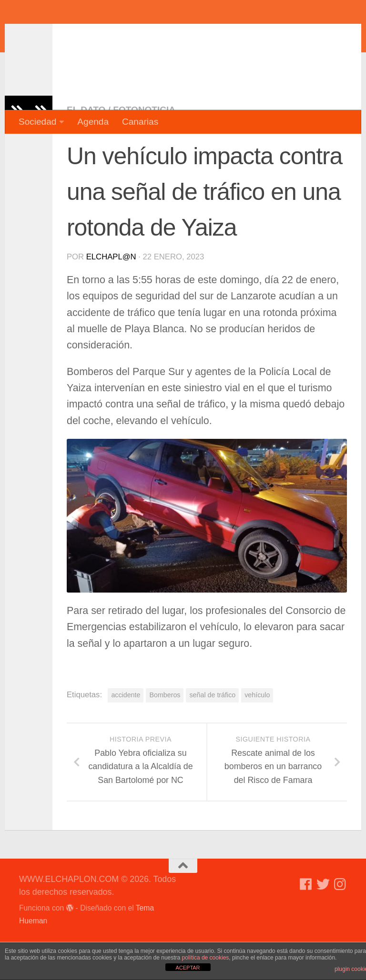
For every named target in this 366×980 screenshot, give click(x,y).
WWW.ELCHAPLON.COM (159, 36)
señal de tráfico (212, 733)
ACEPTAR (188, 968)
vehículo (257, 733)
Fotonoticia (144, 148)
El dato (86, 148)
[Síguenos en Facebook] (306, 922)
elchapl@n (111, 295)
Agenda (93, 122)
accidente (126, 733)
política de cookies (206, 958)
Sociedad (37, 122)
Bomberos (165, 733)
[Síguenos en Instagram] (340, 922)
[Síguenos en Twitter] (323, 922)
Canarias (140, 122)
